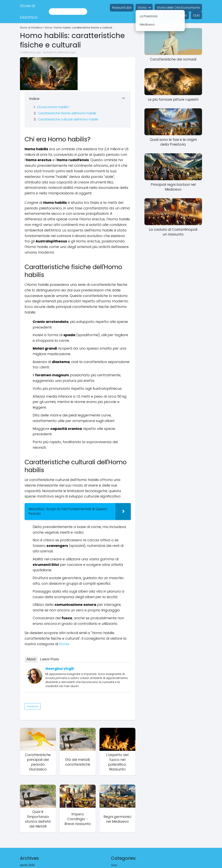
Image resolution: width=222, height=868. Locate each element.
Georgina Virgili (60, 647)
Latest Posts (50, 638)
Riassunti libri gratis (124, 849)
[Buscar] (83, 11)
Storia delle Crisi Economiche (178, 8)
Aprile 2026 (27, 843)
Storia (142, 8)
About (31, 638)
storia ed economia (125, 859)
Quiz (196, 15)
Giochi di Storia (175, 15)
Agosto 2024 (29, 849)
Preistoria (33, 685)
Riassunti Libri (122, 8)
